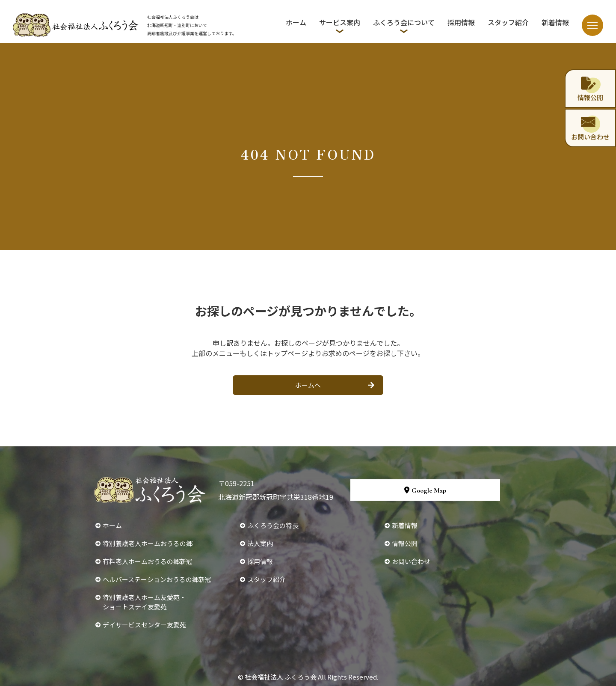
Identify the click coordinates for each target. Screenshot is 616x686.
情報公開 (405, 543)
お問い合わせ (411, 561)
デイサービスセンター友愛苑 (144, 625)
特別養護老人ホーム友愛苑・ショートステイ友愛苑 (144, 602)
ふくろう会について (404, 22)
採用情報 (461, 22)
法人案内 (260, 543)
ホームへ (308, 385)
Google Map (425, 490)
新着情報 (555, 22)
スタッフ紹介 (508, 22)
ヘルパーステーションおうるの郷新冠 (157, 579)
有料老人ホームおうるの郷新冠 (148, 561)
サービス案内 (340, 22)
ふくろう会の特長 (273, 525)
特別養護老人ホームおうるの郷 (148, 543)
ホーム (296, 22)
